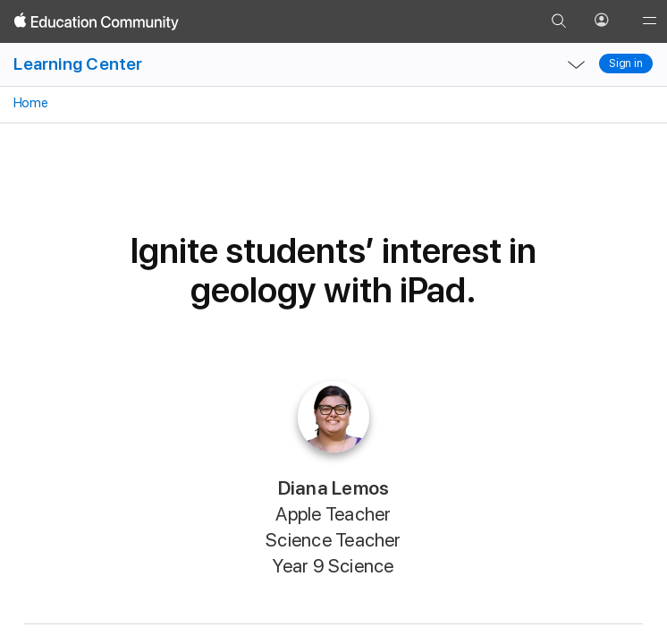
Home (29, 103)
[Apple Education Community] (97, 21)
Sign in (626, 64)
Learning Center (78, 64)
